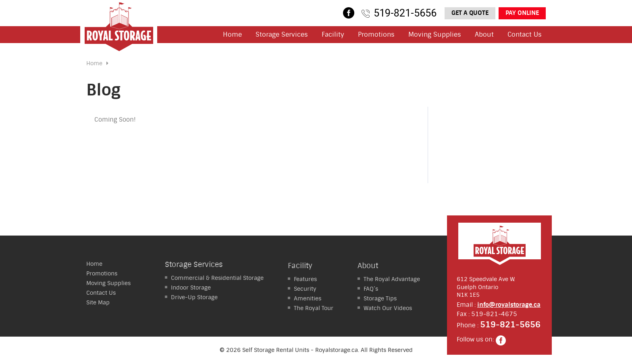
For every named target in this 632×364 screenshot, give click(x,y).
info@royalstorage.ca (509, 305)
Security (305, 289)
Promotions (376, 34)
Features (305, 279)
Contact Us (525, 34)
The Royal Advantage (392, 279)
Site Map (98, 302)
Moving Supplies (435, 34)
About (484, 34)
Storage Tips (380, 298)
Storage (191, 287)
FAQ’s (371, 289)
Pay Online (522, 13)
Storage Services (282, 34)
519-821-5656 (405, 13)
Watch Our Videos (388, 308)
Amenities (308, 298)
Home (232, 34)
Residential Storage (217, 278)
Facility (333, 34)
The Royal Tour (314, 308)
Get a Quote (470, 13)
